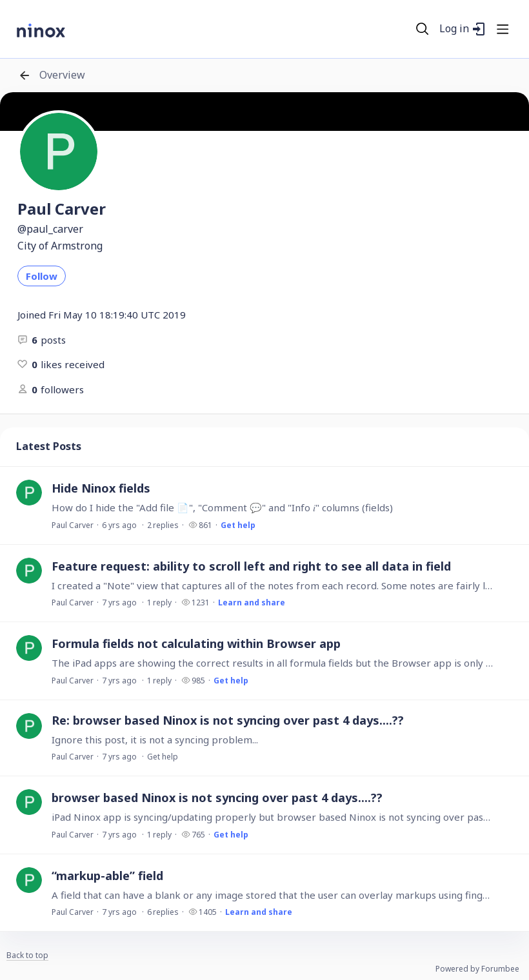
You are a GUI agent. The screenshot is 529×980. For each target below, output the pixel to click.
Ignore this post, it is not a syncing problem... (155, 740)
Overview (62, 75)
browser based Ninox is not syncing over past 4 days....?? (217, 798)
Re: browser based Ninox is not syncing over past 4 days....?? (228, 720)
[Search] (423, 29)
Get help (238, 525)
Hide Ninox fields (101, 488)
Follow (42, 276)
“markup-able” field (107, 876)
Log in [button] (454, 29)
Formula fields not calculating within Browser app (196, 643)
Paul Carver (73, 525)
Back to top (27, 956)
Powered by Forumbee (477, 969)
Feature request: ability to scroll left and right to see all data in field (251, 566)
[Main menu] (503, 29)
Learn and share (252, 603)
